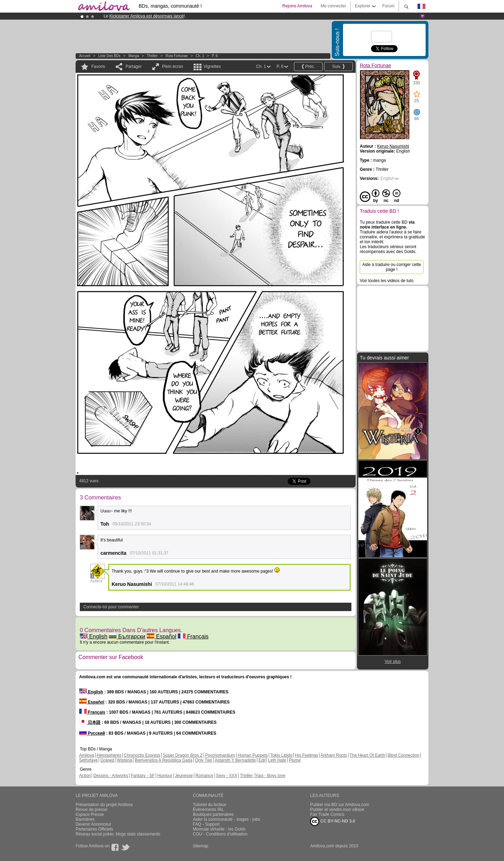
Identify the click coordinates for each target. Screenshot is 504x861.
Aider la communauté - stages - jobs (226, 819)
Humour (165, 776)
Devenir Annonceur (93, 824)
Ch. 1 (200, 56)
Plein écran (173, 66)
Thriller (153, 56)
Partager (134, 66)
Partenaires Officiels (94, 829)
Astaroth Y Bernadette (235, 760)
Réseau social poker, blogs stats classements (118, 834)
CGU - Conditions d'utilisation (220, 834)
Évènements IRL (208, 810)
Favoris (98, 66)
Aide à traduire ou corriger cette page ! (392, 267)
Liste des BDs (109, 56)
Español (161, 636)
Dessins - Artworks (111, 776)
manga (134, 56)
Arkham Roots (334, 755)
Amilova (87, 755)
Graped (107, 760)
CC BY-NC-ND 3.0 (333, 821)
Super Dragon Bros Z (183, 755)
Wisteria (124, 760)
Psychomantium (220, 755)
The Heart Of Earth (367, 755)
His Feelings (307, 755)
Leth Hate (277, 760)
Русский (92, 733)
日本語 (90, 722)
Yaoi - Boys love (270, 776)
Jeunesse (184, 776)
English (94, 636)
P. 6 (215, 56)
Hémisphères (109, 755)
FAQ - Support (206, 824)
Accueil (85, 56)
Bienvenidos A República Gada (164, 760)
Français (193, 636)
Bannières (85, 819)
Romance (204, 776)
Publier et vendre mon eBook (337, 810)
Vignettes (212, 66)
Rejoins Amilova (297, 6)
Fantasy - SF (143, 776)
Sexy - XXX (227, 776)
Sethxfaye (88, 760)
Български (127, 636)
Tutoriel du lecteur (210, 805)
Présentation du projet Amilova (104, 805)
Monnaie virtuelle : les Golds (219, 829)
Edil (262, 760)
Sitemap (201, 846)
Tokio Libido (281, 755)
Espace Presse (90, 814)
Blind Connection (403, 755)
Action (85, 776)
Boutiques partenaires (213, 814)
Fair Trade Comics (327, 814)
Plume (295, 760)
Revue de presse (92, 810)
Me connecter (333, 6)
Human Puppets (253, 755)
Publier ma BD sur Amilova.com (340, 805)
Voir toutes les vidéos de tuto (387, 281)
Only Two (204, 760)
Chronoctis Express (142, 755)
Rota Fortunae (177, 56)
